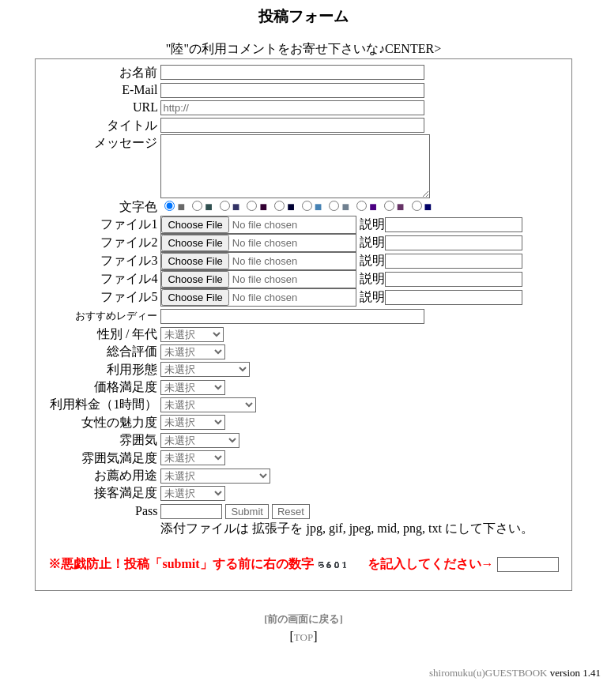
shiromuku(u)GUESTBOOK (488, 685)
